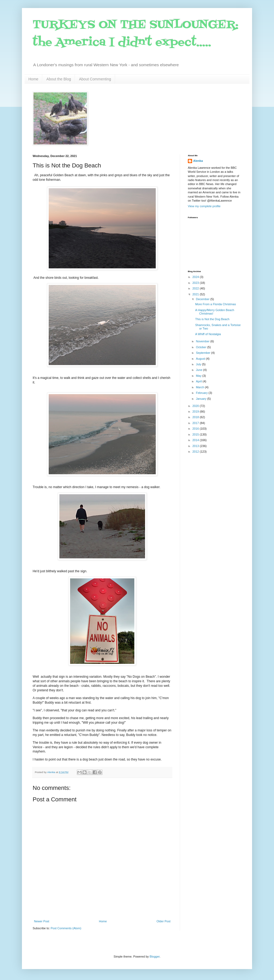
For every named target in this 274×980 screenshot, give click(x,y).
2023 (196, 283)
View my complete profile (204, 206)
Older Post (163, 921)
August (201, 359)
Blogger (155, 957)
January (201, 399)
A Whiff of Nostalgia (208, 334)
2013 (196, 446)
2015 (196, 434)
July (199, 364)
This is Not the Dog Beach (212, 319)
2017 (196, 423)
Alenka (198, 161)
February (202, 393)
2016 (196, 429)
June (199, 370)
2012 (196, 452)
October (201, 347)
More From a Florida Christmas (215, 304)
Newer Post (42, 921)
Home (33, 79)
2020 (196, 406)
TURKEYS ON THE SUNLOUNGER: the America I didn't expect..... (136, 34)
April (199, 381)
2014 (196, 440)
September (203, 353)
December (203, 299)
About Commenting (95, 79)
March (200, 387)
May (199, 376)
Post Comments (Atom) (66, 928)
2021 (196, 294)
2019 (196, 411)
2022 (196, 288)
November (203, 341)
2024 (196, 277)
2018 (196, 417)
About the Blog (59, 79)
